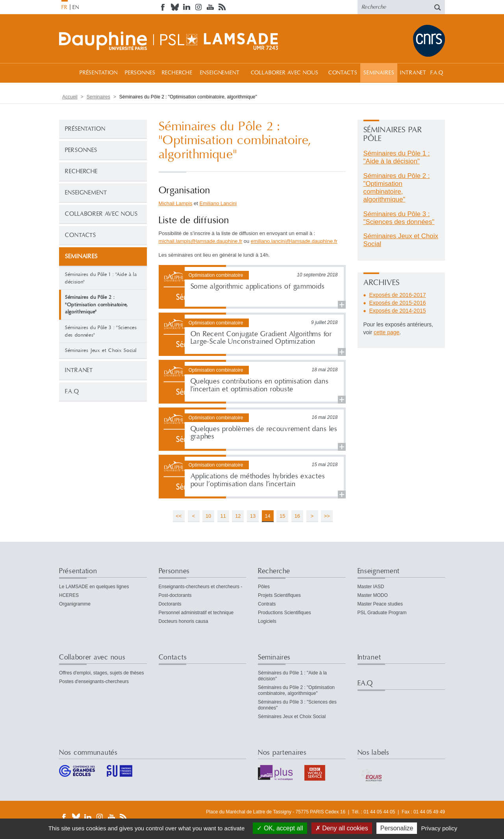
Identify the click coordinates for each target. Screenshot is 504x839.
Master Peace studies (380, 604)
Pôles (264, 587)
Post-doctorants (175, 595)
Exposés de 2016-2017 (398, 295)
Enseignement (220, 73)
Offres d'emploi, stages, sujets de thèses (102, 673)
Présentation (99, 73)
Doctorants (170, 604)
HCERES (69, 595)
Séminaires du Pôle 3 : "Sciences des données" (101, 331)
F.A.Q (437, 73)
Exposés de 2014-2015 (398, 311)
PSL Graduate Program (382, 613)
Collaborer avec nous (285, 73)
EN (76, 7)
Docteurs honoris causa (183, 621)
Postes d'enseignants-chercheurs (94, 682)
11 (223, 516)
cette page (386, 332)
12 (238, 516)
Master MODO (373, 595)
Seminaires (379, 73)
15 (282, 516)
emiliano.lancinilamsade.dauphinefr (294, 241)
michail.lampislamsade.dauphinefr (201, 241)
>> (327, 516)
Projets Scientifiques (279, 595)
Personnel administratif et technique (196, 613)
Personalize (397, 828)
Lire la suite (252, 287)
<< (179, 516)
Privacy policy (439, 828)
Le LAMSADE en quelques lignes (94, 587)
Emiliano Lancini (218, 203)
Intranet (413, 73)
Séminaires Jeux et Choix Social (101, 350)
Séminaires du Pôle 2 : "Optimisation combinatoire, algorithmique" (397, 188)
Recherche (177, 73)
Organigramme (75, 604)
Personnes (140, 73)
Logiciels (267, 621)
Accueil (67, 73)
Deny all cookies (342, 828)
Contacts (343, 73)
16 (297, 516)
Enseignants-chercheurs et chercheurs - (201, 587)
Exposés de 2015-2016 (398, 303)
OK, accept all (280, 828)
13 (253, 516)
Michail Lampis (176, 203)
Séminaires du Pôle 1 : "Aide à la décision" (101, 278)
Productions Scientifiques (284, 613)
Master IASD (371, 587)
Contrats (267, 604)
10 (208, 516)
